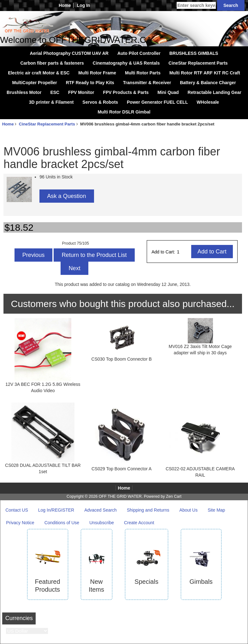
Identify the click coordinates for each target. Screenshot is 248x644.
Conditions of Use (62, 523)
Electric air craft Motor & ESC (39, 73)
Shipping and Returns (148, 510)
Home (65, 5)
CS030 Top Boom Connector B (122, 359)
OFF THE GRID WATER (120, 496)
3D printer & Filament (51, 102)
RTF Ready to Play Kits (90, 83)
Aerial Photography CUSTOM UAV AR (69, 53)
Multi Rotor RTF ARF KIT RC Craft (205, 73)
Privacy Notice (20, 523)
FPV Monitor (81, 92)
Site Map (216, 510)
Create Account (139, 523)
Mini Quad (168, 92)
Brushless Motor (24, 92)
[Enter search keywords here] (196, 5)
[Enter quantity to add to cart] (184, 252)
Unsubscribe (102, 523)
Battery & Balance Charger (208, 83)
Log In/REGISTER (56, 510)
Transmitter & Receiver (147, 83)
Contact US (17, 510)
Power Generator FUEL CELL (157, 102)
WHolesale (208, 102)
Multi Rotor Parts (143, 73)
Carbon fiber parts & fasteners (52, 63)
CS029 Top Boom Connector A (121, 469)
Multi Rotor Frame (97, 73)
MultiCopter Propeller (34, 83)
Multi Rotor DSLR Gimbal (124, 112)
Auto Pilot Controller (139, 53)
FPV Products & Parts (126, 92)
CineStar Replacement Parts (47, 124)
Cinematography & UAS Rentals (126, 63)
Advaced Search (100, 510)
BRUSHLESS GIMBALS (194, 53)
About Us (189, 510)
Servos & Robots (100, 102)
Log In (84, 5)
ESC (55, 92)
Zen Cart (174, 496)
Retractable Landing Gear (215, 92)
